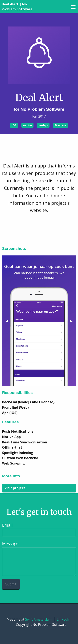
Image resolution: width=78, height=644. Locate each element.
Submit (11, 584)
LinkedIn (64, 619)
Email (7, 525)
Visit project (15, 488)
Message (10, 543)
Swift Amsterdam (38, 619)
